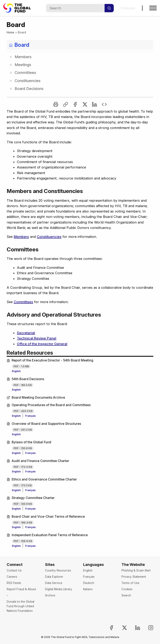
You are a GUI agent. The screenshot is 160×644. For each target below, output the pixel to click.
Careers (12, 577)
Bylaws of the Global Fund (29, 442)
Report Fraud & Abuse (21, 589)
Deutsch (89, 583)
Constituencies (49, 237)
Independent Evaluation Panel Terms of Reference (47, 535)
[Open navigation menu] (153, 8)
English (16, 371)
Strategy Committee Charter (31, 498)
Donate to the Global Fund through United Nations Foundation (21, 606)
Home (10, 32)
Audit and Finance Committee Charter (38, 461)
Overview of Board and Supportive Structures (44, 424)
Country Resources (58, 570)
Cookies (127, 589)
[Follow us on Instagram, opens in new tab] (147, 628)
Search (126, 595)
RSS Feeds (14, 583)
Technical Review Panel (37, 338)
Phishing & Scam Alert (136, 570)
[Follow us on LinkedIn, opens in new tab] (134, 628)
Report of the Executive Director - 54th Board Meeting (50, 360)
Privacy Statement (134, 577)
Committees (23, 302)
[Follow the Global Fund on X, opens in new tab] (121, 628)
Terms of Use (130, 583)
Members (21, 237)
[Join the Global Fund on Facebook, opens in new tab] (108, 628)
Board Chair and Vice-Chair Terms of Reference (46, 517)
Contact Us (14, 570)
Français (30, 416)
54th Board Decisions (25, 379)
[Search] (109, 8)
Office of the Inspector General (42, 344)
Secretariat (26, 333)
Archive (50, 595)
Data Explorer (54, 577)
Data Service (54, 583)
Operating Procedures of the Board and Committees (49, 405)
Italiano (88, 589)
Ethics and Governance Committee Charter (42, 479)
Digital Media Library (59, 589)
